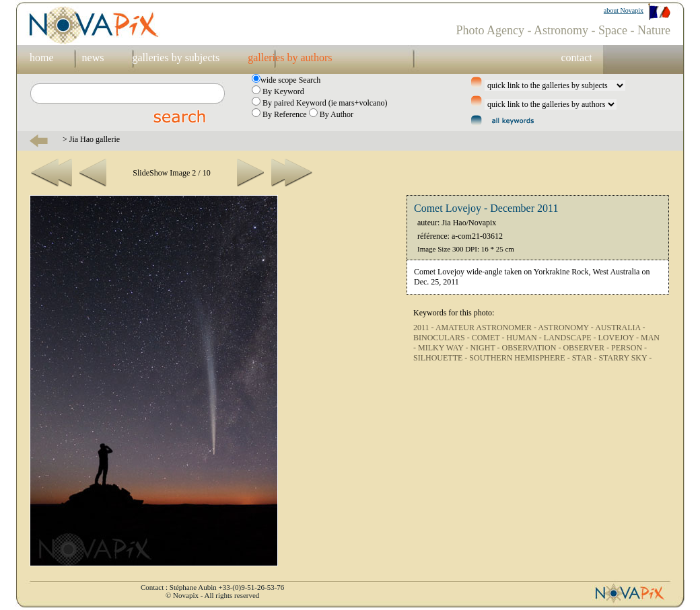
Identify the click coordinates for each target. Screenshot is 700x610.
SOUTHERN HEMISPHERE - (520, 358)
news (93, 58)
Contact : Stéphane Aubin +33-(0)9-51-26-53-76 (212, 587)
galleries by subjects (176, 58)
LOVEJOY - (619, 338)
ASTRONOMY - (566, 328)
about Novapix (624, 10)
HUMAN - (525, 338)
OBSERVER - (587, 348)
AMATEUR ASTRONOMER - (487, 328)
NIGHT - (486, 348)
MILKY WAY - (444, 348)
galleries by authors (290, 58)
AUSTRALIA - (620, 328)
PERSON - (629, 348)
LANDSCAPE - (571, 338)
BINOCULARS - (443, 338)
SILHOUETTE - (441, 358)
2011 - (424, 328)
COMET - (489, 338)
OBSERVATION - (533, 348)
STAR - (586, 358)
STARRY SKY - (625, 358)
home (42, 58)
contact (576, 58)
